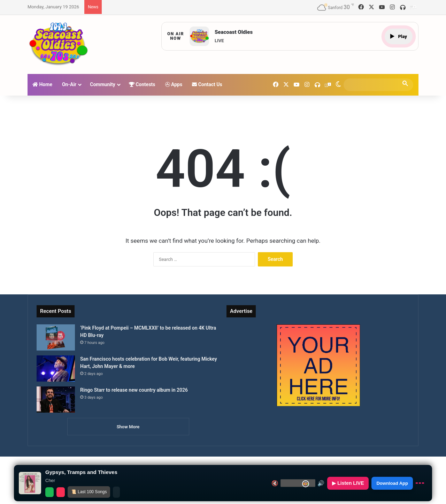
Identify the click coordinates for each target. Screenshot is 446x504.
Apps (174, 84)
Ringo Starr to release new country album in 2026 (134, 390)
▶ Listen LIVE (348, 483)
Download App (392, 483)
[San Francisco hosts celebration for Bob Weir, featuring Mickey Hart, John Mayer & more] (56, 368)
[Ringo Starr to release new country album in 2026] (56, 400)
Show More (128, 427)
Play (399, 36)
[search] (372, 85)
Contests (142, 84)
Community (103, 84)
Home (42, 84)
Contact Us (207, 84)
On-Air (69, 84)
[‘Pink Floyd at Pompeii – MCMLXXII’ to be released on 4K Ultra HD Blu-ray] (56, 337)
